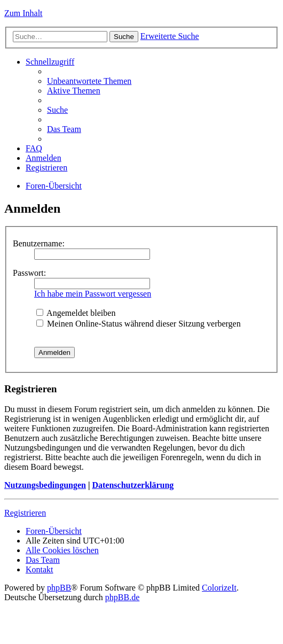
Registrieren (25, 513)
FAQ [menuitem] (34, 148)
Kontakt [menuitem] (40, 569)
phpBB (59, 588)
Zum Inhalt (23, 13)
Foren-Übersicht (54, 186)
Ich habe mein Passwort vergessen (93, 294)
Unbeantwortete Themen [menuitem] (89, 81)
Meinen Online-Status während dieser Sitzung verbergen (139, 324)
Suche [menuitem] (57, 110)
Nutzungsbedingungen (45, 485)
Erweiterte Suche (170, 36)
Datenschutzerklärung (133, 485)
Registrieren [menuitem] (46, 168)
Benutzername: (39, 243)
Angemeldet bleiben (76, 313)
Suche (124, 37)
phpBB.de (122, 597)
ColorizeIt (219, 588)
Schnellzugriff (50, 62)
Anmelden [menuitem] (44, 158)
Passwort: (29, 273)
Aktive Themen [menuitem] (74, 91)
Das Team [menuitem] (64, 129)
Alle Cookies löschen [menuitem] (62, 550)
